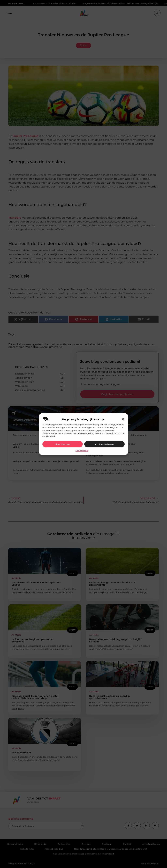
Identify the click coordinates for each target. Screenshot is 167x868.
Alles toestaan (63, 444)
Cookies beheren (104, 444)
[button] (123, 419)
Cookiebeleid (82, 451)
